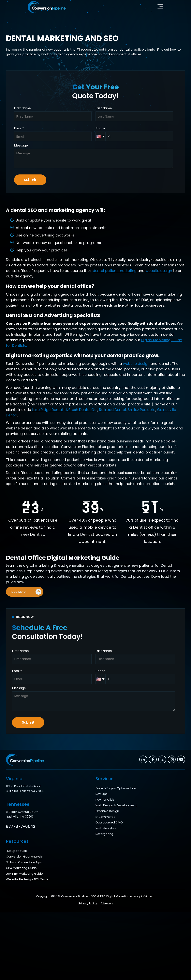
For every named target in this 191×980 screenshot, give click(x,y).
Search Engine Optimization (116, 788)
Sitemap (107, 903)
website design (159, 271)
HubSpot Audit (17, 851)
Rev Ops (102, 794)
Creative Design (107, 811)
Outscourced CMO (109, 822)
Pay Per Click (105, 800)
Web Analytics (106, 828)
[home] (47, 7)
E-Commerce (105, 817)
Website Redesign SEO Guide (27, 879)
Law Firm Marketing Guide (24, 874)
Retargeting (104, 834)
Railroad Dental (112, 410)
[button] (160, 7)
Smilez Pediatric (141, 410)
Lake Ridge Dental (47, 410)
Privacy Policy (88, 903)
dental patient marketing (115, 271)
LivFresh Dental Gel (81, 410)
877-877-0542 (21, 826)
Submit (30, 180)
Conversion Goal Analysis (24, 856)
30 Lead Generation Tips (24, 862)
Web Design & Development (116, 805)
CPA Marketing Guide (21, 868)
